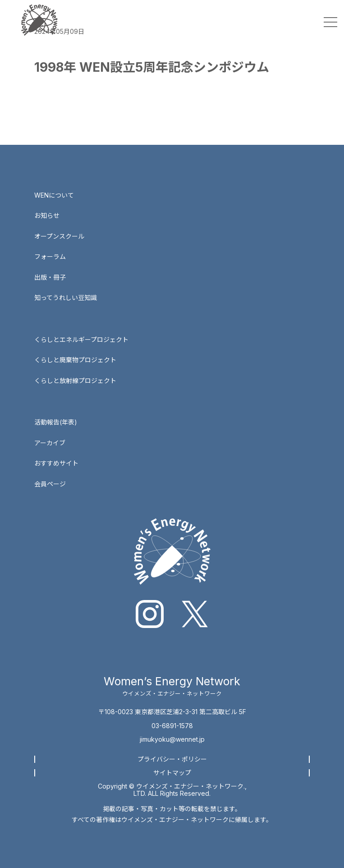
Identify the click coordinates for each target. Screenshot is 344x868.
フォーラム (50, 256)
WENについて (54, 195)
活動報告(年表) (56, 422)
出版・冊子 (50, 277)
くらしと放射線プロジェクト (75, 381)
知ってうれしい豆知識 (66, 298)
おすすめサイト (56, 463)
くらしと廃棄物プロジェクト (75, 360)
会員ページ (50, 484)
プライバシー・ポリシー (172, 759)
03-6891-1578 (172, 726)
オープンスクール (59, 236)
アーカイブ (50, 443)
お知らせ (47, 215)
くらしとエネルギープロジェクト (81, 339)
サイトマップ (172, 773)
